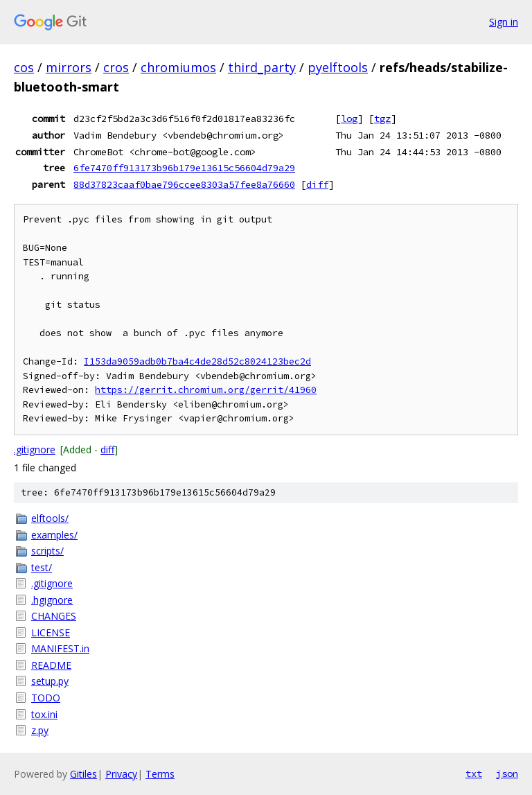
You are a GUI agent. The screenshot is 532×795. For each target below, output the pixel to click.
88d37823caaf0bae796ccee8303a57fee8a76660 (184, 184)
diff (317, 184)
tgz (382, 119)
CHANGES (54, 616)
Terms (160, 774)
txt (474, 774)
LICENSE (51, 632)
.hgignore (52, 600)
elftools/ (50, 518)
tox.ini (44, 714)
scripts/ (47, 551)
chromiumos (178, 67)
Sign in (504, 22)
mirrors (69, 67)
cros (116, 67)
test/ (42, 567)
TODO (46, 698)
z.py (40, 730)
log (349, 119)
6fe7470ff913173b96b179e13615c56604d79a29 (184, 168)
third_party (262, 67)
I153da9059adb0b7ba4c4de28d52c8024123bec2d (197, 361)
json (507, 774)
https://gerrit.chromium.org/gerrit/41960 (206, 390)
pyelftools (338, 67)
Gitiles (83, 774)
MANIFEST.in (60, 648)
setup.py (50, 681)
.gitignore (35, 449)
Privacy (121, 774)
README (51, 665)
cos (24, 67)
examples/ (54, 535)
